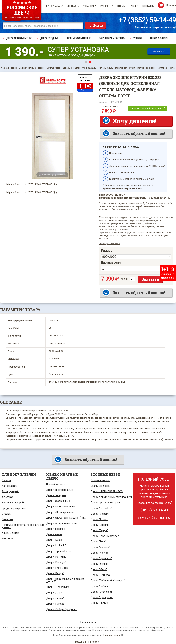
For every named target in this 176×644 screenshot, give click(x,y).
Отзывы (122, 6)
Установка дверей (13, 503)
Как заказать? (55, 6)
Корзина (171, 5)
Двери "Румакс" (56, 604)
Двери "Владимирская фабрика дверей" (65, 580)
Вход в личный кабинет (88, 642)
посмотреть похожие (109, 244)
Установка (90, 6)
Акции (135, 6)
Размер (107, 251)
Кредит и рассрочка (14, 508)
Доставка (73, 6)
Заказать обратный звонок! (139, 134)
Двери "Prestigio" (56, 562)
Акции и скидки (11, 533)
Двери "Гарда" (99, 530)
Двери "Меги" (99, 569)
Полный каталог (56, 484)
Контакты (148, 6)
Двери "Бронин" (100, 525)
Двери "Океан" (55, 598)
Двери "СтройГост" (102, 592)
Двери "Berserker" (101, 508)
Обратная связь (88, 622)
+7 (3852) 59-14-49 (147, 20)
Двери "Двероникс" (58, 587)
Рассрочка (107, 6)
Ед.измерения (112, 263)
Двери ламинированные (61, 507)
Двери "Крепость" (101, 558)
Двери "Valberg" (100, 514)
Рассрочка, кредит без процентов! (147, 108)
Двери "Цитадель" (102, 597)
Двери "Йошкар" (100, 547)
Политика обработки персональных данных (23, 526)
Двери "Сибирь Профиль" (61, 609)
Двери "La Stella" (56, 546)
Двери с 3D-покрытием (60, 512)
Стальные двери (100, 486)
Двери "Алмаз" (99, 519)
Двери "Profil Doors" (58, 568)
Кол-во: (125, 279)
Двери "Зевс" (98, 542)
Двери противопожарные (106, 503)
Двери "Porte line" (57, 557)
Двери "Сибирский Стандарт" (108, 581)
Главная (7, 480)
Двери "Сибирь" (100, 586)
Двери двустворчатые (60, 490)
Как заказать (10, 486)
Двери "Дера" (55, 593)
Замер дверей (10, 491)
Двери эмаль (54, 534)
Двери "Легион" (100, 564)
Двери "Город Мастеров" (105, 536)
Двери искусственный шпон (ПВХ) (66, 518)
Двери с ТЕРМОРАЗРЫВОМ (107, 491)
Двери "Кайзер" (100, 553)
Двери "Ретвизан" (101, 575)
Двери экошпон (56, 529)
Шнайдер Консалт (111, 635)
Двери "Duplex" (55, 540)
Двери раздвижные (58, 501)
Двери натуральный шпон (62, 523)
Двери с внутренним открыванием (111, 497)
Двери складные (56, 495)
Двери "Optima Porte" (59, 551)
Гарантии (7, 519)
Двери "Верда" (55, 573)
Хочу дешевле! (134, 121)
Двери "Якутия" (100, 603)
